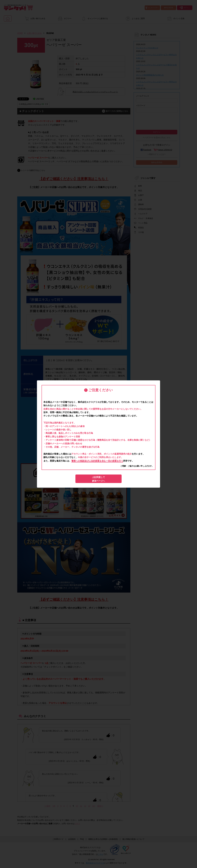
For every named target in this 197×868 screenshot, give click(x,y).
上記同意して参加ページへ (98, 479)
